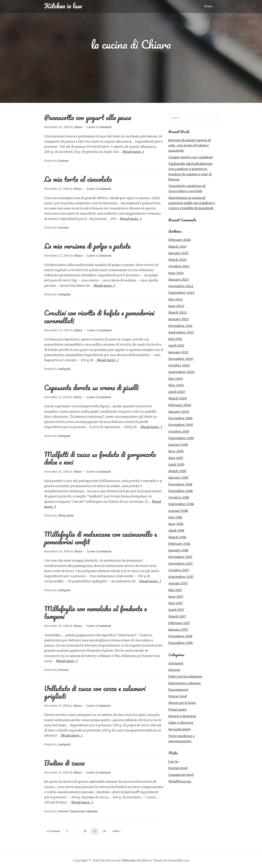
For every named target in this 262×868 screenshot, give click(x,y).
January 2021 (178, 352)
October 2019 (179, 432)
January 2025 (178, 253)
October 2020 (179, 365)
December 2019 (180, 418)
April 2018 (176, 530)
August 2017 (178, 583)
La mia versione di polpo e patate (87, 246)
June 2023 (176, 273)
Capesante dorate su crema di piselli (91, 387)
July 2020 (176, 379)
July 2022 (176, 299)
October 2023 (179, 266)
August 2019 (178, 445)
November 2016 (181, 643)
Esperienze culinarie (84, 811)
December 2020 (181, 359)
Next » (117, 831)
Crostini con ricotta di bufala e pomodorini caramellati (99, 317)
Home (208, 6)
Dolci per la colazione (185, 676)
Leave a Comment (99, 127)
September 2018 (181, 504)
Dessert (63, 161)
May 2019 (176, 458)
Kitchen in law (63, 6)
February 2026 (180, 240)
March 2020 (178, 398)
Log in (173, 762)
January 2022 (179, 319)
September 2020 (181, 372)
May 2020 (176, 385)
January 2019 (178, 478)
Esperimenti (178, 690)
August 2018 (178, 511)
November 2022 (181, 286)
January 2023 (179, 280)
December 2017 (180, 557)
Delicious (129, 860)
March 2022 (178, 313)
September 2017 (181, 577)
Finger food (178, 696)
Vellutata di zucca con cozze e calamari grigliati (95, 692)
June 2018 (176, 524)
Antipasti (64, 294)
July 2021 (175, 339)
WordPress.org (180, 781)
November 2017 (180, 564)
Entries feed (178, 768)
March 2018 (177, 537)
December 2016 (180, 636)
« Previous (53, 831)
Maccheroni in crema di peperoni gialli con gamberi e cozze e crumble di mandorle (192, 203)
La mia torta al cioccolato (78, 179)
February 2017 (179, 623)
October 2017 (179, 570)
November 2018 (181, 491)
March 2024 (178, 260)
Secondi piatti (180, 729)
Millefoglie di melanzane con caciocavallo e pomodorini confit (101, 538)
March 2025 (177, 247)
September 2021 (181, 332)
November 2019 (181, 425)
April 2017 (176, 610)
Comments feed (181, 775)
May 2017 (176, 603)
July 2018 (175, 517)
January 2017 (178, 630)
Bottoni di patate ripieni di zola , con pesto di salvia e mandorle (190, 145)
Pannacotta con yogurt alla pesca (88, 117)
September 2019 (181, 438)
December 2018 (180, 484)
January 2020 (179, 412)
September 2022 (181, 293)
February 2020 (180, 405)
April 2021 (176, 346)
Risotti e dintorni (182, 716)
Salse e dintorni (181, 723)
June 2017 (176, 597)
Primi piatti (66, 516)
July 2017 (175, 590)
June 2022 (176, 306)
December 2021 (180, 326)
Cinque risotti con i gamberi (191, 157)
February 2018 (179, 544)
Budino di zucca (64, 763)
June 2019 (176, 451)
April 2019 (176, 464)
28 (104, 831)
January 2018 (178, 550)
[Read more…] (133, 152)
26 (85, 831)
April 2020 (177, 392)
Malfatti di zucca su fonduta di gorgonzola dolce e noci (100, 458)
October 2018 (179, 497)
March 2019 (177, 471)
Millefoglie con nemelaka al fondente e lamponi (96, 612)
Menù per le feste (182, 703)
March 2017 (177, 616)
